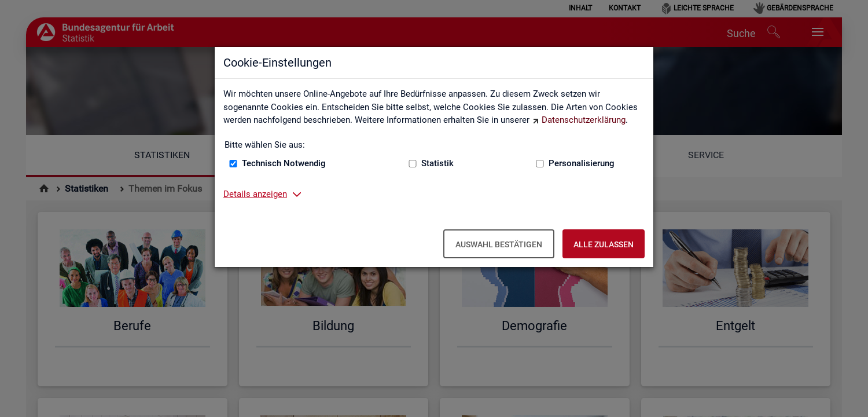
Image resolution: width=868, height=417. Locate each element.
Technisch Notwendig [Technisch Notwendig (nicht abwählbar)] (284, 163)
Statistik (437, 163)
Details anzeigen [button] (255, 194)
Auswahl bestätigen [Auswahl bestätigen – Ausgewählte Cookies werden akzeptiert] (499, 244)
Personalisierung (582, 163)
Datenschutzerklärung (584, 120)
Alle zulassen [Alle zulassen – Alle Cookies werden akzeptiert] (604, 244)
